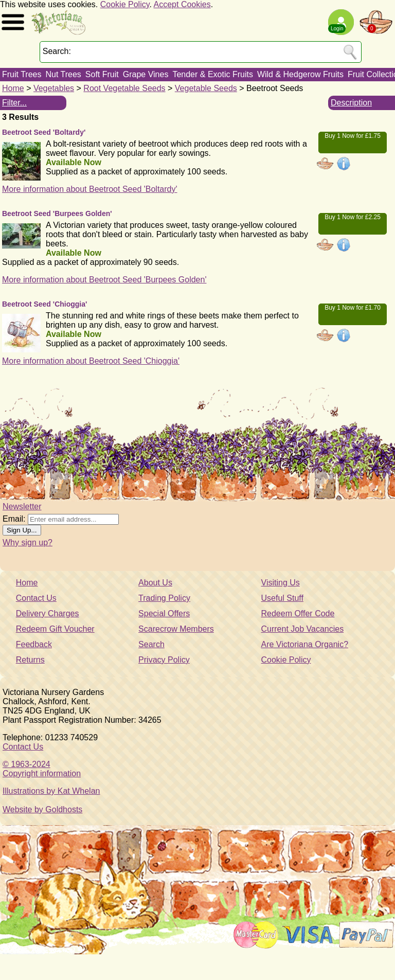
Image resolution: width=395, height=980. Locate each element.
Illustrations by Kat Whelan (51, 791)
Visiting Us (281, 583)
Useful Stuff (282, 598)
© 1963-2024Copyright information (42, 769)
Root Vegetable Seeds (124, 88)
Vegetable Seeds (206, 88)
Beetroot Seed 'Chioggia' (44, 304)
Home (13, 88)
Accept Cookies (182, 4)
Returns (30, 660)
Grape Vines (146, 74)
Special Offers (164, 613)
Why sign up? (28, 542)
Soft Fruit (102, 74)
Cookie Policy (125, 4)
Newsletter (22, 506)
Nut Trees (63, 74)
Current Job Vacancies (303, 629)
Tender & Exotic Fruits (213, 74)
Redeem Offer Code (298, 613)
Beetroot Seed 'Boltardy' (44, 132)
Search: (57, 51)
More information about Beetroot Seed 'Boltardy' (90, 189)
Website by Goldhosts (42, 809)
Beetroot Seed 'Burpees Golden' (57, 213)
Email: (14, 519)
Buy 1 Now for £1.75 (353, 136)
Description (351, 103)
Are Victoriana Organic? (305, 644)
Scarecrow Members (176, 629)
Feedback (34, 644)
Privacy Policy (164, 660)
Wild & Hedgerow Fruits (300, 74)
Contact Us (36, 598)
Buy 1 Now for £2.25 (353, 217)
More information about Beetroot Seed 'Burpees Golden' (104, 280)
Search (151, 644)
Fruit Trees (22, 74)
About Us (155, 583)
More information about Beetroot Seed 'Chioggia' (91, 361)
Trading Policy (164, 598)
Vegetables (54, 88)
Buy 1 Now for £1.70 (353, 308)
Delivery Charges (48, 613)
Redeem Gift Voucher (55, 629)
